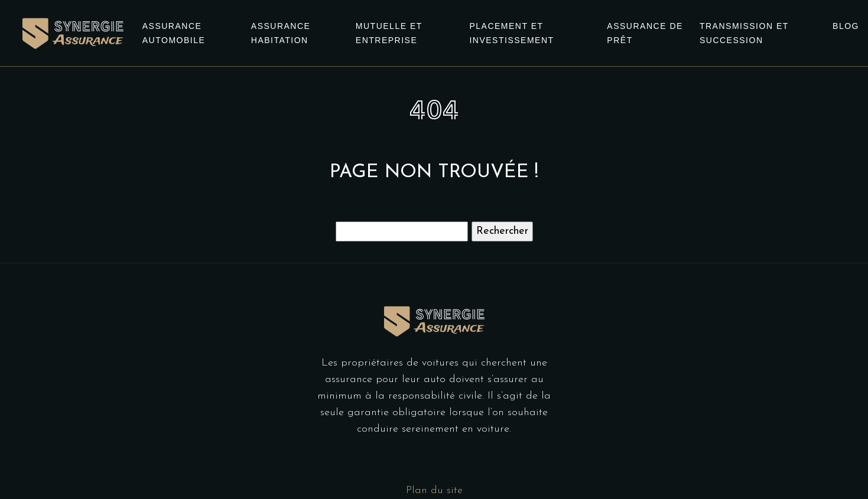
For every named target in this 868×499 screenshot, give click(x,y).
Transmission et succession (744, 33)
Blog (846, 26)
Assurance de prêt (645, 33)
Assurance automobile (174, 33)
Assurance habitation (281, 33)
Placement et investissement (511, 33)
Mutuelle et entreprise (389, 33)
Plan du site (434, 490)
